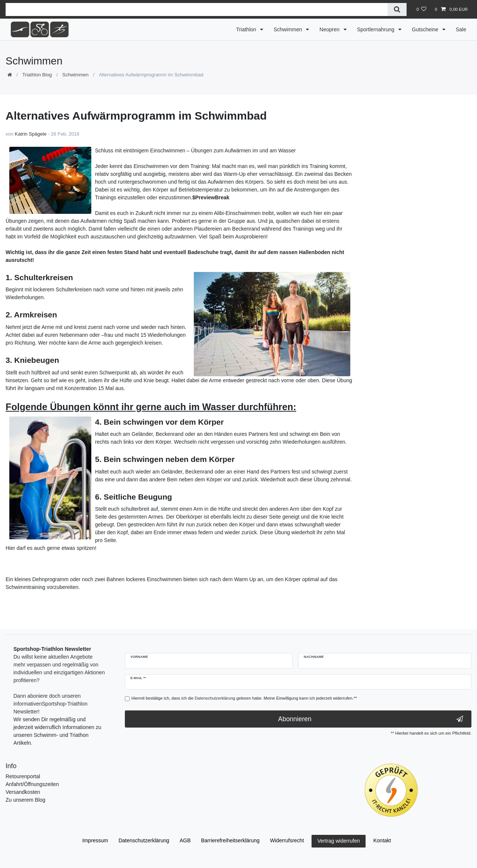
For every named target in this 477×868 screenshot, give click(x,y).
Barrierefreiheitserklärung (230, 840)
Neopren (330, 29)
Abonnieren (371, 719)
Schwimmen (288, 29)
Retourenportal (23, 776)
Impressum (95, 840)
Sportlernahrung (376, 29)
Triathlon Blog (37, 75)
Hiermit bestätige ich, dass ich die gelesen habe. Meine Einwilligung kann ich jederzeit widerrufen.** (244, 698)
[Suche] (397, 9)
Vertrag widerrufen (338, 841)
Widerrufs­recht (287, 840)
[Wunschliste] (421, 9)
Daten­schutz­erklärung (144, 840)
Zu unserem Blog (26, 800)
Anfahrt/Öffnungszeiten (32, 784)
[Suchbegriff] (197, 9)
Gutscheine (426, 29)
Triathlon (247, 29)
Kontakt (382, 840)
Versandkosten (23, 792)
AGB (185, 840)
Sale (461, 29)
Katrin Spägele (31, 134)
